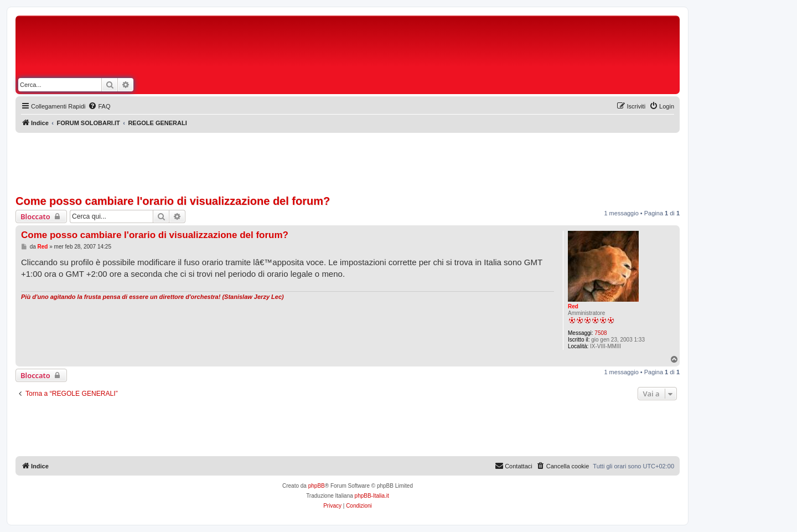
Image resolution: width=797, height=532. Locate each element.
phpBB (317, 486)
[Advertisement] (398, 49)
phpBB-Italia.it (372, 496)
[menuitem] (99, 106)
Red (573, 306)
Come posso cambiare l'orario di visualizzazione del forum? (173, 201)
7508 (601, 333)
